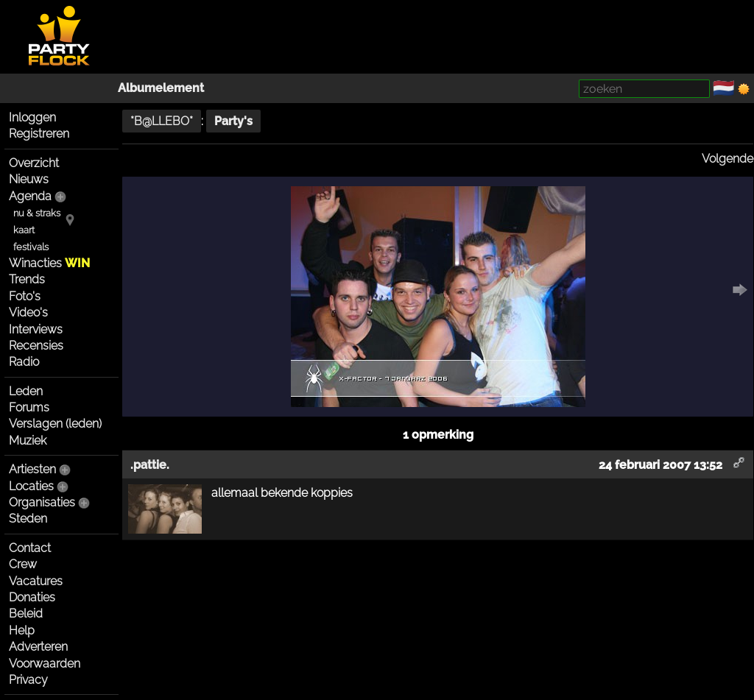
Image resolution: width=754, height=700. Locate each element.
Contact (30, 548)
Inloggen (32, 117)
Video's (28, 312)
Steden (28, 519)
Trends (27, 279)
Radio (24, 362)
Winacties (49, 263)
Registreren (39, 134)
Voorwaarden (45, 664)
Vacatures (36, 581)
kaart (24, 230)
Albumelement (161, 88)
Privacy (28, 680)
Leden (26, 391)
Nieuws (29, 179)
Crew (23, 564)
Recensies (36, 346)
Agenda (30, 196)
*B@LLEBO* (162, 121)
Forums (29, 407)
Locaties (31, 486)
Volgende (727, 159)
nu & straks (37, 213)
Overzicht (34, 163)
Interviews (36, 329)
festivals (31, 247)
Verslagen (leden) (55, 424)
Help (22, 630)
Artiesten (32, 469)
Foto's (25, 296)
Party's (233, 121)
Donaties (32, 597)
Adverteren (38, 647)
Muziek (28, 441)
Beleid (26, 614)
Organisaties (42, 502)
